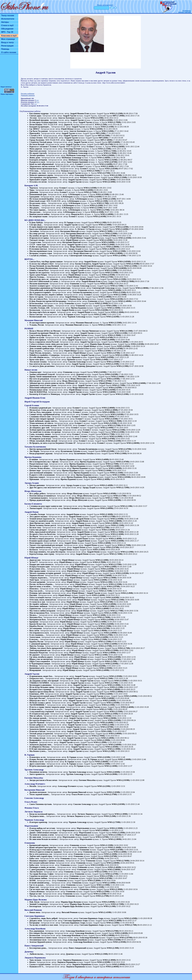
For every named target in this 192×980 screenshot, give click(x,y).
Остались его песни (38, 182)
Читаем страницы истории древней (45, 573)
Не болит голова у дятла (40, 703)
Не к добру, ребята (37, 493)
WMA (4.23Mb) (108, 451)
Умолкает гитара (37, 240)
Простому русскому (38, 151)
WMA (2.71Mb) (91, 192)
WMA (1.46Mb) (115, 539)
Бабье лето (34, 858)
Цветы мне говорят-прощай (42, 419)
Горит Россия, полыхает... (41, 353)
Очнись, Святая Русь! (39, 270)
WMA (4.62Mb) (99, 666)
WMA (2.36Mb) (103, 479)
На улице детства (37, 233)
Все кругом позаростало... (41, 720)
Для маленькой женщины (41, 473)
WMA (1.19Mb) (100, 742)
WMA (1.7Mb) (103, 203)
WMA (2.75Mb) (119, 385)
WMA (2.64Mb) (106, 164)
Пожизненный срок (38, 194)
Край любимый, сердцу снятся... (44, 421)
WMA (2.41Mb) (104, 351)
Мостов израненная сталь (41, 251)
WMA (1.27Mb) (106, 635)
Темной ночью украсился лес (42, 519)
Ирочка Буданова (79, 308)
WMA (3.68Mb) (108, 698)
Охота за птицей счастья (40, 597)
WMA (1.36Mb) (115, 847)
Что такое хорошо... (38, 210)
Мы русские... (36, 212)
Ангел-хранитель (37, 774)
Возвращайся (35, 740)
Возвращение (35, 670)
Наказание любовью (38, 606)
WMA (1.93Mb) (119, 475)
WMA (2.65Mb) (107, 620)
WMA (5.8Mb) (108, 131)
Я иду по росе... (36, 351)
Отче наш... (34, 171)
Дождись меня (36, 921)
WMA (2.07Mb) (113, 586)
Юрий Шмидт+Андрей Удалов (84, 238)
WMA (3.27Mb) (103, 210)
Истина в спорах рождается (42, 539)
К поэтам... (34, 639)
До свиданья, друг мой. (40, 428)
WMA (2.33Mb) (97, 212)
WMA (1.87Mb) (116, 348)
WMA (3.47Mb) (107, 337)
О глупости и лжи (37, 602)
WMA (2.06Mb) (113, 863)
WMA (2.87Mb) (111, 162)
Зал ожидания (36, 628)
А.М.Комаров (74, 194)
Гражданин (34, 197)
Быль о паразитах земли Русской (44, 342)
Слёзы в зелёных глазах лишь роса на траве (49, 344)
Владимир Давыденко (86, 366)
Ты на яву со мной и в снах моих (44, 925)
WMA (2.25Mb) (113, 364)
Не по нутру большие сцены (42, 687)
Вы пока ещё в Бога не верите (43, 312)
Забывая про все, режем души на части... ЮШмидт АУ (54, 383)
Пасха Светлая (36, 314)
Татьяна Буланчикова (82, 292)
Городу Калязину (37, 140)
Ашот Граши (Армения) (77, 162)
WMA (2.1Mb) (101, 124)
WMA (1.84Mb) (105, 575)
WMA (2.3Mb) (101, 222)
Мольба (33, 786)
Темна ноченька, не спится (41, 423)
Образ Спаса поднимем (40, 661)
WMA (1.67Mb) (114, 353)
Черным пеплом (37, 575)
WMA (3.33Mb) (120, 177)
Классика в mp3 (9, 36)
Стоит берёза (35, 830)
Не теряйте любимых (39, 604)
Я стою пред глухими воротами (43, 122)
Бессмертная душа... (38, 948)
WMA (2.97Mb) (110, 236)
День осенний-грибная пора (42, 348)
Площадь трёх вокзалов (40, 593)
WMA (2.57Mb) (107, 277)
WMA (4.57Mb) (104, 173)
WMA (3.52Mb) (115, 441)
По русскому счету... (38, 203)
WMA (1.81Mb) (138, 344)
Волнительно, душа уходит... (42, 306)
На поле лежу (35, 528)
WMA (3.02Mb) (102, 310)
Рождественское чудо (39, 464)
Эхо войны (34, 231)
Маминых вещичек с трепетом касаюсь (47, 861)
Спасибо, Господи (37, 514)
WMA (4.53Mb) (102, 194)
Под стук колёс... (37, 591)
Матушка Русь (36, 617)
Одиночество (35, 608)
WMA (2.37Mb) (110, 794)
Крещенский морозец (39, 845)
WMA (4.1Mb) (116, 175)
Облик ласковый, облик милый (43, 441)
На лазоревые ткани (38, 216)
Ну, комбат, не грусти (39, 236)
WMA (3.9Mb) (111, 233)
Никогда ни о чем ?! (38, 700)
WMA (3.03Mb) (107, 357)
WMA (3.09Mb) (107, 508)
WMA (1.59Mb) (114, 749)
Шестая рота (35, 381)
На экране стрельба (38, 153)
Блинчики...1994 (37, 694)
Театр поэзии (8, 15)
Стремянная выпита (39, 498)
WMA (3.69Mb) (108, 242)
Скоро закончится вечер (40, 547)
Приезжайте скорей (38, 180)
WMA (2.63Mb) (124, 346)
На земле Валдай (37, 144)
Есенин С (91, 147)
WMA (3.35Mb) (121, 681)
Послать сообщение (28, 94)
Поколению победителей (40, 388)
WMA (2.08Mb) (109, 653)
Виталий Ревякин (70, 912)
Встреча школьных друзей (41, 766)
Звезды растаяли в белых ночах (43, 780)
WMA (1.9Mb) (111, 270)
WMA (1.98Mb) (142, 288)
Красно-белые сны (38, 624)
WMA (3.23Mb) (97, 118)
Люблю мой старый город (41, 856)
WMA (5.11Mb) (122, 394)
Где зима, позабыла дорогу (41, 657)
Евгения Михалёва (87, 780)
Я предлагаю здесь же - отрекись (44, 279)
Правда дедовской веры (40, 500)
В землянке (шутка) (38, 249)
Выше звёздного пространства (43, 847)
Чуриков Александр (76, 317)
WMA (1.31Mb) (111, 613)
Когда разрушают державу (41, 453)
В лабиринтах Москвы (39, 747)
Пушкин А (66, 171)
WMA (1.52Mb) (107, 845)
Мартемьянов (83, 828)
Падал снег (34, 887)
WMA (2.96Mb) (110, 718)
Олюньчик (75, 284)
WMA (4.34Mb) (109, 182)
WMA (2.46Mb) (104, 158)
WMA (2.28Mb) (115, 921)
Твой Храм (34, 580)
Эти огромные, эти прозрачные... (44, 177)
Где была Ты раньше (39, 131)
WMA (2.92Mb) (104, 962)
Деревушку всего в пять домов (43, 385)
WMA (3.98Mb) (116, 253)
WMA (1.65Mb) (90, 188)
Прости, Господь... (37, 277)
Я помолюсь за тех (38, 757)
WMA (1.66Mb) (98, 595)
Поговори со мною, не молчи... (43, 867)
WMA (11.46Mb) (121, 342)
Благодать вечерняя (38, 160)
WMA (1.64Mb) (87, 190)
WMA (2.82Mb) (115, 500)
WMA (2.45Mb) (125, 238)
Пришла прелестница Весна (42, 692)
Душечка (80, 374)
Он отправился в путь (39, 633)
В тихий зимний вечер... (40, 883)
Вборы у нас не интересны (41, 659)
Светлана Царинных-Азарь (91, 918)
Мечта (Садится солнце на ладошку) (46, 852)
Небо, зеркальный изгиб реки (42, 532)
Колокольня (35, 310)
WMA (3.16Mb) (105, 470)
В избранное (187, 11)
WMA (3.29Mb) (108, 245)
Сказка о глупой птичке (40, 964)
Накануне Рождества (39, 653)
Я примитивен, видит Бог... (41, 676)
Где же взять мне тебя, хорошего (44, 889)
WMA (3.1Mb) (111, 661)
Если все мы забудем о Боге (42, 264)
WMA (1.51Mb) (101, 655)
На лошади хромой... (39, 718)
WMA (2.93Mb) (106, 668)
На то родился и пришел (40, 292)
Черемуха (34, 188)
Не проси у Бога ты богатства (42, 534)
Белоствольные (36, 303)
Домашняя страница (28, 95)
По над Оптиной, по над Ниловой (44, 266)
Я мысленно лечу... (38, 569)
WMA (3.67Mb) (103, 628)
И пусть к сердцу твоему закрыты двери (47, 707)
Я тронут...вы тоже (38, 173)
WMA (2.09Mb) (108, 408)
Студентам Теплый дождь (41, 142)
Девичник (34, 192)
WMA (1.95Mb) (113, 362)
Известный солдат (38, 201)
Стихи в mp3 (7, 25)
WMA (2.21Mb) (96, 208)
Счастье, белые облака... (40, 468)
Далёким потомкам (38, 792)
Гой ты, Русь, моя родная (40, 412)
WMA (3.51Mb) (112, 273)
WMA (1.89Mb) (102, 608)
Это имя (33, 118)
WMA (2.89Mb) (111, 633)
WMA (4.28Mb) (107, 723)
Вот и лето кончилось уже (41, 854)
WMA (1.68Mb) (104, 543)
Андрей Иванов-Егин (79, 113)
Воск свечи (34, 631)
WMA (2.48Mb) (125, 301)
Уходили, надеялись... (39, 578)
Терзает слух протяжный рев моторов (46, 545)
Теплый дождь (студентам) (41, 734)
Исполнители (8, 19)
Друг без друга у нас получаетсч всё (45, 487)
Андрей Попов (90, 262)
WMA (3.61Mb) (112, 374)
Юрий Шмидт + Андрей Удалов (86, 593)
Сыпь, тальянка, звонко (40, 434)
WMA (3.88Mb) (114, 689)
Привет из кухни (37, 337)
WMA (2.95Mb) (117, 519)
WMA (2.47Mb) (125, 449)
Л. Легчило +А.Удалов (85, 229)
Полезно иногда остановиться (43, 496)
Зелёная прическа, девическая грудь (45, 430)
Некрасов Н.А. (78, 214)
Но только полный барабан (41, 199)
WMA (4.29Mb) (116, 436)
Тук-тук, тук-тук (37, 896)
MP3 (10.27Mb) (107, 144)
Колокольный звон (38, 317)
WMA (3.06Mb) (102, 762)
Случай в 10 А (36, 136)
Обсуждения (7, 29)
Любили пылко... (37, 954)
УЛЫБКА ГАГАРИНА (39, 683)
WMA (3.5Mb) (123, 366)
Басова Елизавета (92, 506)
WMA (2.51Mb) (119, 430)
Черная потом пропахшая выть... (44, 169)
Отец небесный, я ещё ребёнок (43, 290)
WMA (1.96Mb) (112, 523)
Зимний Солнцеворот (39, 904)
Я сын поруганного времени (42, 323)
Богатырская (35, 906)
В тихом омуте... (36, 709)
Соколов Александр (81, 286)
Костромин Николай (69, 231)
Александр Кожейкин (75, 931)
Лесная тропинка (37, 155)
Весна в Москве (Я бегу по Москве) (45, 331)
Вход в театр (7, 42)
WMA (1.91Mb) (133, 264)
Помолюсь (34, 589)
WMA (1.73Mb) (110, 151)
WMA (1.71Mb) (106, 591)
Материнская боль (38, 620)
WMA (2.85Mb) (96, 129)
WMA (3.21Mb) (118, 432)
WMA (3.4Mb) (99, 550)
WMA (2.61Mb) (117, 299)
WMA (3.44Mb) (102, 459)
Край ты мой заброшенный (42, 164)
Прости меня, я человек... (41, 586)
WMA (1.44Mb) (107, 485)
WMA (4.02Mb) (113, 597)
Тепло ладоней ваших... (40, 794)
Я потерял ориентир (38, 822)
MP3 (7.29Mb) (119, 116)
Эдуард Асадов (75, 249)
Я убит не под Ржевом (39, 247)
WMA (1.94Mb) (118, 377)
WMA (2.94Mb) (139, 383)
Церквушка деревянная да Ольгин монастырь (50, 288)
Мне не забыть (36, 716)
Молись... (34, 615)
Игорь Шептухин (78, 247)
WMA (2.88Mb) (113, 247)
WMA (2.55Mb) (105, 325)
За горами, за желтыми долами (43, 425)
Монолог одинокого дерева (41, 175)
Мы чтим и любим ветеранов (42, 611)
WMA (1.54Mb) (100, 622)
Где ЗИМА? (35, 129)
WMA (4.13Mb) (126, 331)
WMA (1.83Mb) (106, 120)
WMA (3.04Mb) (118, 541)
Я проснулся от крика (39, 238)
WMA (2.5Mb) (108, 725)
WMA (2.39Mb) (102, 303)
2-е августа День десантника (42, 366)
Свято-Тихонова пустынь (41, 804)
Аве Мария (34, 451)
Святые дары (35, 116)
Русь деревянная (37, 931)
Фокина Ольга (87, 177)
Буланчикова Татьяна (71, 451)
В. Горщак (69, 222)
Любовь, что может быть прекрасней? (46, 648)
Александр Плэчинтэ (84, 175)
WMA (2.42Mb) (122, 227)
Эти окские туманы (38, 362)
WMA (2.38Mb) (109, 180)
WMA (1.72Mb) (123, 487)
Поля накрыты (36, 543)
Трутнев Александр (78, 772)
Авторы (5, 22)
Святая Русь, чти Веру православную (46, 262)
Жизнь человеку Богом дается (43, 525)
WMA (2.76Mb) (106, 231)
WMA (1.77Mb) (108, 434)
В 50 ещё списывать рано (41, 749)
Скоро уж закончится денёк (42, 521)
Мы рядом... (35, 208)
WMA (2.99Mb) (107, 571)
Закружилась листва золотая (42, 166)
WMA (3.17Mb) (120, 496)
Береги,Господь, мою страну (42, 554)
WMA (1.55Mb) (117, 473)
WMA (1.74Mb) (116, 554)
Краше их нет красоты (39, 273)
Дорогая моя (35, 560)
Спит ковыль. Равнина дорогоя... (44, 436)
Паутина (33, 595)
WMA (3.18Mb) (108, 417)
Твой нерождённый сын (40, 650)
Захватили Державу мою (40, 729)
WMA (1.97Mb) (105, 381)
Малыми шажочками (39, 284)
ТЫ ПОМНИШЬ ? (38, 705)
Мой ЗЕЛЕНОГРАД (38, 392)
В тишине (34, 459)
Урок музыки (35, 960)
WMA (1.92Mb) (111, 160)
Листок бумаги (36, 872)
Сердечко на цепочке (39, 876)
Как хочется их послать (40, 364)
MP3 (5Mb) (101, 133)
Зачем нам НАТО (37, 727)
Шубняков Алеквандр (72, 158)
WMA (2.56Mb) (114, 308)
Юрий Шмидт (67, 129)
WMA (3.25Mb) (110, 423)
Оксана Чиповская (90, 331)
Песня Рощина (36, 124)
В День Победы (36, 222)
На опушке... (35, 205)
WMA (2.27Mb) (103, 528)
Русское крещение (37, 582)
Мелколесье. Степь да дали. (42, 410)
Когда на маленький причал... (43, 814)
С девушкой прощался (39, 644)
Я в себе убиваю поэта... (40, 357)
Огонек (33, 736)
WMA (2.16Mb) (113, 466)
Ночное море (35, 470)
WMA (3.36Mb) (107, 166)
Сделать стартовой (185, 12)
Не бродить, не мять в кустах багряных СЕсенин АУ (53, 443)
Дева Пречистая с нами (40, 523)
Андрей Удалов (70, 116)
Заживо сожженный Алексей (42, 374)
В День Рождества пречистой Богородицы (48, 301)
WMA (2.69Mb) (109, 700)
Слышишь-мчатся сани (40, 417)
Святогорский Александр (81, 256)
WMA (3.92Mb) (95, 197)
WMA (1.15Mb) (105, 626)
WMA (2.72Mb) (117, 286)
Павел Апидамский (77, 948)
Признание (34, 479)
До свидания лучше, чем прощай (44, 681)
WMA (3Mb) (112, 306)
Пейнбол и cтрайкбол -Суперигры (44, 355)
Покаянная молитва (38, 772)
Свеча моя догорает (38, 530)
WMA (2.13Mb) (102, 201)
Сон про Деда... (36, 225)
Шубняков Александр (78, 151)
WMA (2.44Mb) (115, 290)
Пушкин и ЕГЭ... (37, 967)
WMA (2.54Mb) (107, 428)
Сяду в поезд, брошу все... (41, 335)
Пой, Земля (34, 902)
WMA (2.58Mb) (111, 410)
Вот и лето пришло (38, 340)
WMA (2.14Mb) (102, 560)
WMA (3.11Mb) (108, 127)
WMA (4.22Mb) (104, 786)
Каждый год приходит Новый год (44, 333)
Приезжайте (35, 133)
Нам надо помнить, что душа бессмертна (47, 552)
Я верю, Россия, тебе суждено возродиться (48, 759)
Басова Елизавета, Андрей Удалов (90, 264)
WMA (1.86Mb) (109, 249)
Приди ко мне (36, 894)
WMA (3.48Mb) (100, 589)
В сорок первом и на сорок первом (45, 227)
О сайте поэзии (9, 52)
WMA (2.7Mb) (124, 648)
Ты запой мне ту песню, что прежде (45, 432)
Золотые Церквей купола (41, 942)
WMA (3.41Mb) (111, 419)
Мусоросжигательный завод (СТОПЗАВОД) (49, 696)
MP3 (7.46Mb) (106, 140)
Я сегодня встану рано (39, 714)
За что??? (34, 562)
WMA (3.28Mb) (108, 738)
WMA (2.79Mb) (114, 122)
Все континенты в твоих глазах (43, 938)
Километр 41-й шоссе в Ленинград (45, 394)
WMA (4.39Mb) (108, 340)
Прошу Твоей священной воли (43, 377)
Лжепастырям (36, 508)
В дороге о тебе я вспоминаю (42, 475)
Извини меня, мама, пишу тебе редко (46, 346)
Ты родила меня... (37, 816)
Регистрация (7, 46)
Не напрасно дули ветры (40, 439)
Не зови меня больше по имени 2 (44, 839)
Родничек (34, 742)
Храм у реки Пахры (38, 275)
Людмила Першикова (72, 960)
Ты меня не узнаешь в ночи (42, 835)
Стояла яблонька (37, 892)
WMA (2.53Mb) (119, 251)
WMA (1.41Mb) (105, 912)
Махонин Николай (84, 323)
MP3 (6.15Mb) (104, 136)
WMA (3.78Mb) (114, 335)
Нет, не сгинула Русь (39, 299)
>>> (37, 100)
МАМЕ (33, 880)
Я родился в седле (37, 162)
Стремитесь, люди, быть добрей (43, 918)
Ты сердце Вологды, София (41, 874)
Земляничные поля (38, 940)
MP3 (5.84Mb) (114, 142)
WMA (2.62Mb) (113, 317)
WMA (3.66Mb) (109, 392)
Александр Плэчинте (67, 786)
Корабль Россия (36, 626)
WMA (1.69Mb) (107, 214)
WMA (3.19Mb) (100, 536)
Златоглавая (35, 637)
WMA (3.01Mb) (112, 169)
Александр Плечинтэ (73, 149)
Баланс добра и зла (38, 725)
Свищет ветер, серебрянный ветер (45, 414)
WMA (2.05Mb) (124, 262)
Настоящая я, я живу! (39, 466)
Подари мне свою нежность (42, 564)
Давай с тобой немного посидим (43, 833)
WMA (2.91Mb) (108, 275)
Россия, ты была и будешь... (42, 584)
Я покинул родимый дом (40, 408)
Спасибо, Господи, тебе (39, 308)
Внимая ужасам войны (40, 214)
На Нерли (34, 536)
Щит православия (37, 571)
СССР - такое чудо (38, 245)
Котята (33, 962)
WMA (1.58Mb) (118, 312)
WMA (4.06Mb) (120, 268)
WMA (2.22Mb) (96, 205)
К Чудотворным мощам (40, 664)
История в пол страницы (40, 689)
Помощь (5, 49)
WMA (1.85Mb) (113, 379)
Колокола (34, 550)
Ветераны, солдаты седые (41, 253)
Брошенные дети (37, 668)
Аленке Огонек (36, 138)
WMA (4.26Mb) (111, 774)
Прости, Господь (37, 646)
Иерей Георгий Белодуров (92, 266)
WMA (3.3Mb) (108, 606)
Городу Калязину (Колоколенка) (44, 268)
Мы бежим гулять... (38, 751)
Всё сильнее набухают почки (42, 863)
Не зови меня (35, 837)
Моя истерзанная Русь (39, 613)
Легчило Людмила (86, 814)
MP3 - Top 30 (7, 32)
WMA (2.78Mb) (110, 153)
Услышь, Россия (37, 325)
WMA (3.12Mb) (116, 113)
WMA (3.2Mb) (110, 816)
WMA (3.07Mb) (107, 727)
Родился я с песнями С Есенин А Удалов (47, 147)
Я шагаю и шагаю (37, 731)
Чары (32, 190)
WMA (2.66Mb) (118, 147)
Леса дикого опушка (38, 517)
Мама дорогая (36, 149)
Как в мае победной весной (41, 229)
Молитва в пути (36, 762)
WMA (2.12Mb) (109, 199)
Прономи (76, 357)
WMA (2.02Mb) (109, 390)
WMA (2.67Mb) (113, 547)
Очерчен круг (36, 372)
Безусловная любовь (38, 878)
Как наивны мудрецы (39, 113)
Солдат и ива (35, 242)
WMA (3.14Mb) (105, 225)
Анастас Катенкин (66, 118)
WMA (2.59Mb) (110, 578)
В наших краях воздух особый (43, 541)
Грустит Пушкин (37, 723)
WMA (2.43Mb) (131, 918)
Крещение (34, 622)
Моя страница (8, 39)
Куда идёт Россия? (37, 698)
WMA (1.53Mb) (118, 525)
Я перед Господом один (39, 567)
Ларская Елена (82, 348)
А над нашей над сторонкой (42, 711)
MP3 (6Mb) (104, 138)
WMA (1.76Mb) (115, 421)
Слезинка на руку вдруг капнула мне (46, 506)
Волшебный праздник (39, 120)
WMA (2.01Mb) (100, 216)
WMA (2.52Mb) (101, 872)
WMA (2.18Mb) (121, 814)
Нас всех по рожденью (39, 379)
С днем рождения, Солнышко (42, 869)
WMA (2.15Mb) (105, 149)
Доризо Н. (68, 124)
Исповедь (34, 666)
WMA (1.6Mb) (102, 360)
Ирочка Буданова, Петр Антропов (82, 477)
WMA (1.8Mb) (127, 593)
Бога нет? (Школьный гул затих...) (45, 281)
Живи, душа (35, 158)
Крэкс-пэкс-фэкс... (37, 360)
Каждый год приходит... (40, 127)
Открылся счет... (37, 678)
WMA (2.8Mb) (111, 567)
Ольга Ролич (77, 794)
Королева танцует (37, 477)
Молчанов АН (84, 377)
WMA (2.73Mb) (107, 678)
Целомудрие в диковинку (41, 685)
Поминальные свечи (39, 390)
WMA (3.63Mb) (107, 624)
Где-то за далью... (37, 885)
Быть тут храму (36, 297)
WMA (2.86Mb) (133, 443)
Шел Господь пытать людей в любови (46, 295)
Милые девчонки (37, 485)
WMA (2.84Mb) (108, 155)
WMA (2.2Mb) (109, 751)
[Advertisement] (9, 71)
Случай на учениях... (39, 256)
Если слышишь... (37, 635)
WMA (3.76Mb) (93, 171)
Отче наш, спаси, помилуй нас (43, 600)
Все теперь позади (37, 738)
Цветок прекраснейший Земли (43, 449)
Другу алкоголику (37, 764)
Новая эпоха (35, 912)
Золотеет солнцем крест (40, 286)
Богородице (35, 923)
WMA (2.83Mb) (112, 664)
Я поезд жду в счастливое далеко (44, 850)
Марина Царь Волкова (79, 299)
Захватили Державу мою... (41, 745)
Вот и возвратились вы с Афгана (44, 462)
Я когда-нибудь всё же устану (42, 828)
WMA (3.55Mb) (115, 323)
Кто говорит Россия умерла (41, 933)
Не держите (34, 655)
